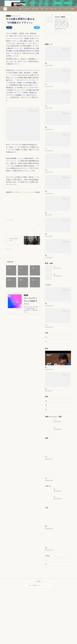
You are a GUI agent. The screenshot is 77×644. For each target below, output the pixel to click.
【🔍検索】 (37, 9)
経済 (57, 9)
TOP (31, 9)
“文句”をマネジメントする (52, 614)
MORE (71, 9)
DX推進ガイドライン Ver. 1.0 (24, 192)
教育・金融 (64, 9)
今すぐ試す (58, 3)
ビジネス (8, 16)
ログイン (68, 3)
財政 (52, 9)
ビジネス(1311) (10, 220)
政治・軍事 (46, 9)
